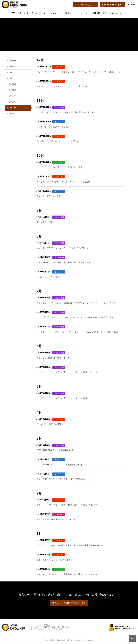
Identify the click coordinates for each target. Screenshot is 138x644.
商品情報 (70, 13)
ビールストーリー (39, 13)
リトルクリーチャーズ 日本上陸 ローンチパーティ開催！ (63, 400)
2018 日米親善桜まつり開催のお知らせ (55, 452)
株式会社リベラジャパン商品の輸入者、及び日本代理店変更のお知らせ (70, 547)
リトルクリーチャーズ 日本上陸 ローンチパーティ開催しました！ (67, 374)
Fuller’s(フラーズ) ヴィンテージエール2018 (57, 143)
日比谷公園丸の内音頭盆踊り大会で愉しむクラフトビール (64, 264)
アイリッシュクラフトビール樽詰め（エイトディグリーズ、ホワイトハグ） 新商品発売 (78, 74)
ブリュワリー (56, 13)
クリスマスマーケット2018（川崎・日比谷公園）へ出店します (66, 114)
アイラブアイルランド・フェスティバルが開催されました (64, 481)
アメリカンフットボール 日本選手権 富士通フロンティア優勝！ (68, 576)
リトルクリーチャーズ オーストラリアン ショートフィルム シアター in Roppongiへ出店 (77, 334)
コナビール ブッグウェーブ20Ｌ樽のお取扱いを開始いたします (67, 507)
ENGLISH (131, 5)
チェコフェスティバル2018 (49, 198)
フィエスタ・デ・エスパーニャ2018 (54, 129)
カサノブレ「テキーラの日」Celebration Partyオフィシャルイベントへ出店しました (76, 305)
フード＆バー (83, 13)
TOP (15, 13)
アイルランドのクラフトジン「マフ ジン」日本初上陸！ (63, 88)
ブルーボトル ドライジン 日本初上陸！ (55, 562)
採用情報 (96, 13)
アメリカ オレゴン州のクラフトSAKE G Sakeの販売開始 (63, 183)
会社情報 (24, 13)
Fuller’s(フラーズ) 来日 (48, 279)
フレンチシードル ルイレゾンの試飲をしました (59, 466)
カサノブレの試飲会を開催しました (53, 360)
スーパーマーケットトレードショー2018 (56, 521)
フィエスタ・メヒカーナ (48, 224)
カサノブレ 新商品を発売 (49, 426)
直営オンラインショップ (114, 13)
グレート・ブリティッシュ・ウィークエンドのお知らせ (63, 250)
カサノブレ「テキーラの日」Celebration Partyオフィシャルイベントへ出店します (75, 319)
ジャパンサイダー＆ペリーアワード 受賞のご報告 (60, 169)
